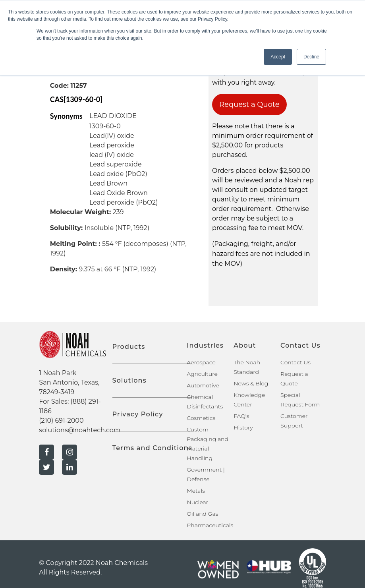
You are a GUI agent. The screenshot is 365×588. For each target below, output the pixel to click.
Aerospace (201, 362)
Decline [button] (311, 57)
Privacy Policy (138, 414)
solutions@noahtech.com (80, 430)
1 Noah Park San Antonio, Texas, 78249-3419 (69, 382)
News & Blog (251, 383)
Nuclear (197, 502)
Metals (196, 491)
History (243, 427)
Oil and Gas (202, 514)
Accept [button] (278, 57)
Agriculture (202, 374)
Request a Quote (249, 104)
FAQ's (241, 416)
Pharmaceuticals (210, 525)
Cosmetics (201, 418)
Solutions (129, 380)
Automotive (203, 385)
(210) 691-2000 (61, 421)
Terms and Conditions (152, 448)
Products (129, 347)
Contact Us (295, 362)
